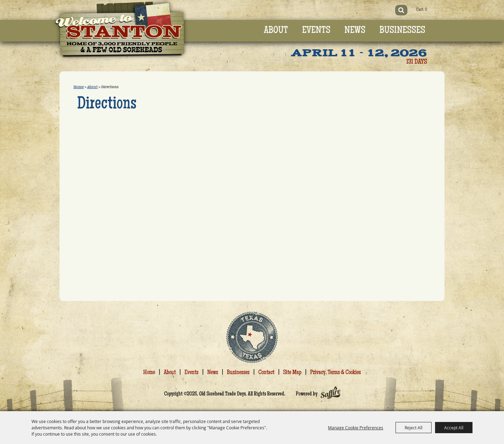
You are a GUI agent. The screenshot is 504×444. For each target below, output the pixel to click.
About (276, 31)
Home (79, 87)
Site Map (292, 373)
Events (316, 31)
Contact (266, 373)
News (355, 31)
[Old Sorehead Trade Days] (120, 31)
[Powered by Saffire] (330, 394)
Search (401, 10)
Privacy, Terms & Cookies (335, 373)
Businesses (402, 31)
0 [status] (426, 10)
